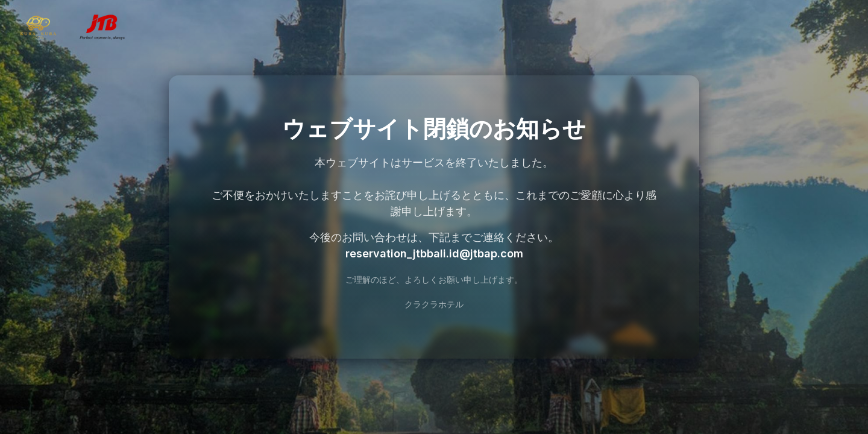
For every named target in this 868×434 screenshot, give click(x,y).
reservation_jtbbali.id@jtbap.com (434, 253)
